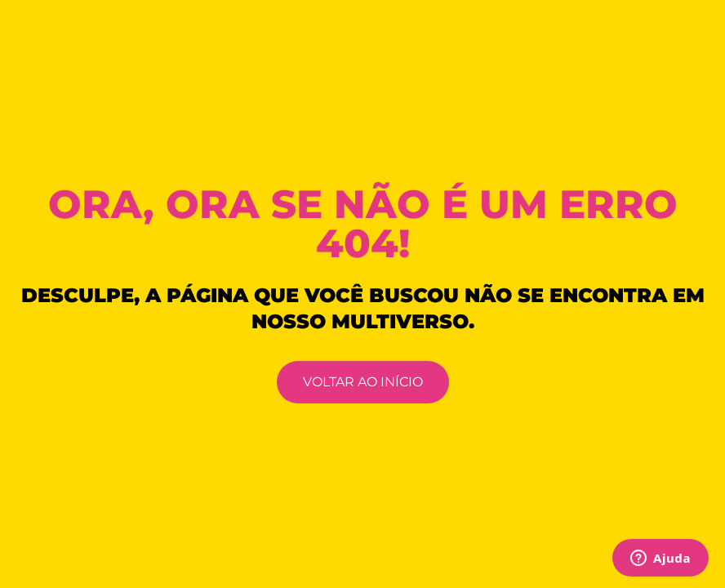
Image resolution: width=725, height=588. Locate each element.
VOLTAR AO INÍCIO (363, 382)
